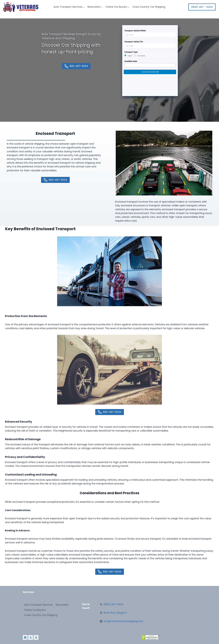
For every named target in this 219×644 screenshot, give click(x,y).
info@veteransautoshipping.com (123, 621)
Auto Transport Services (38, 605)
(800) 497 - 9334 (202, 7)
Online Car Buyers (35, 610)
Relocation (62, 605)
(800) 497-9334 (114, 604)
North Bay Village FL (115, 613)
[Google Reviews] (36, 637)
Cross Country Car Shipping (149, 7)
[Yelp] (31, 637)
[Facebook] (25, 637)
